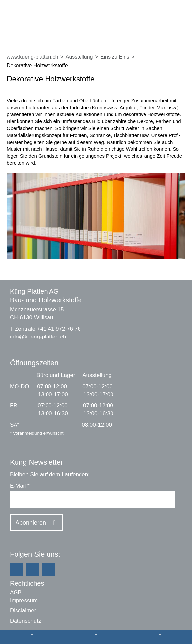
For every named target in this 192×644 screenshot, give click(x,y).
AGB (16, 592)
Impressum (24, 601)
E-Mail (20, 486)
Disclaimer (23, 611)
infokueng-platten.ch (38, 337)
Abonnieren (31, 523)
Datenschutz (26, 621)
